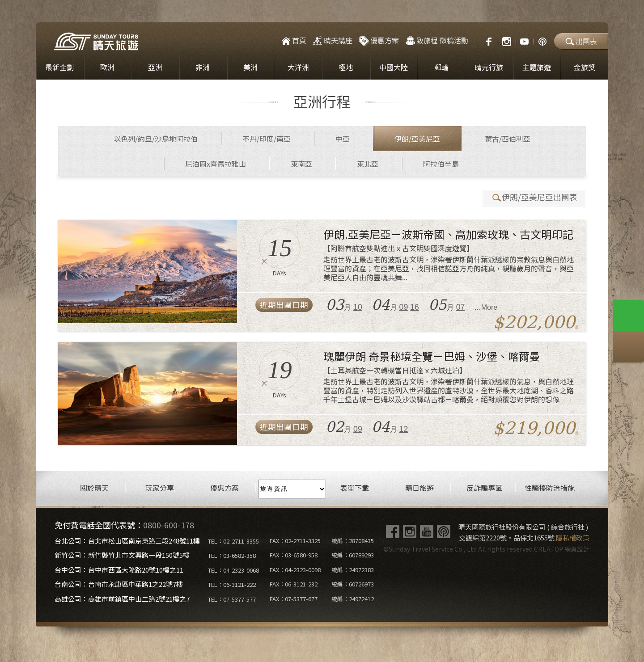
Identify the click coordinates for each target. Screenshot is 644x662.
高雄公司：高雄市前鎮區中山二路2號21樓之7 (122, 599)
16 (415, 307)
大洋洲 (298, 67)
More (489, 307)
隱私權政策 (573, 538)
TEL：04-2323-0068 (233, 570)
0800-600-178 (169, 525)
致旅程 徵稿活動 (436, 40)
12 (404, 429)
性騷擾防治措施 (550, 488)
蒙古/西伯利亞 (508, 139)
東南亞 (301, 164)
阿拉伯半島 (441, 164)
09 (404, 307)
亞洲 (155, 67)
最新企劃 (59, 67)
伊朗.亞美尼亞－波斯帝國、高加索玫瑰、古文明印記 (448, 234)
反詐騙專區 (484, 488)
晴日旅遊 (419, 488)
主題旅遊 (537, 67)
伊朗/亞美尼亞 (417, 139)
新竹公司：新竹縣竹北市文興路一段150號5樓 (122, 555)
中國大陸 (394, 67)
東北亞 (368, 164)
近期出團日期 (284, 305)
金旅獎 (585, 67)
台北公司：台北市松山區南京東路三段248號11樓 (127, 541)
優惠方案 (378, 40)
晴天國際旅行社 (96, 41)
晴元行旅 (489, 67)
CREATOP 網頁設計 (562, 549)
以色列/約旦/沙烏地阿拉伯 (156, 139)
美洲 (250, 67)
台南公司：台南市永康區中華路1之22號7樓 (119, 584)
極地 (346, 67)
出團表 (581, 41)
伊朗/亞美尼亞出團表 (534, 197)
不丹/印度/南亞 (267, 139)
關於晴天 (94, 488)
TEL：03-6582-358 (232, 555)
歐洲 (107, 67)
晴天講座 (332, 40)
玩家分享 (160, 488)
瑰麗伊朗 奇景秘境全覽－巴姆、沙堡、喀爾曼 (432, 356)
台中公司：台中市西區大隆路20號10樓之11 (119, 570)
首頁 (293, 40)
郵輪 (441, 67)
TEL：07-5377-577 (232, 599)
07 (461, 307)
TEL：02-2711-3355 (233, 541)
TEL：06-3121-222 (232, 584)
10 (358, 307)
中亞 (343, 139)
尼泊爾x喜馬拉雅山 (216, 164)
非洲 (203, 67)
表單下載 (355, 488)
